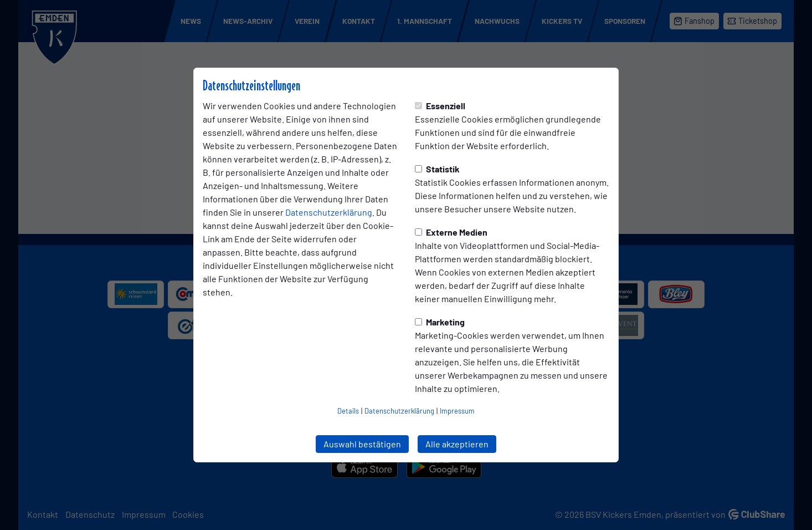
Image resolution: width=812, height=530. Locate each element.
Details (348, 411)
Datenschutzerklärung (329, 212)
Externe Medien (451, 232)
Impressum (457, 411)
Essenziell (440, 106)
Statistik (437, 169)
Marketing (440, 322)
